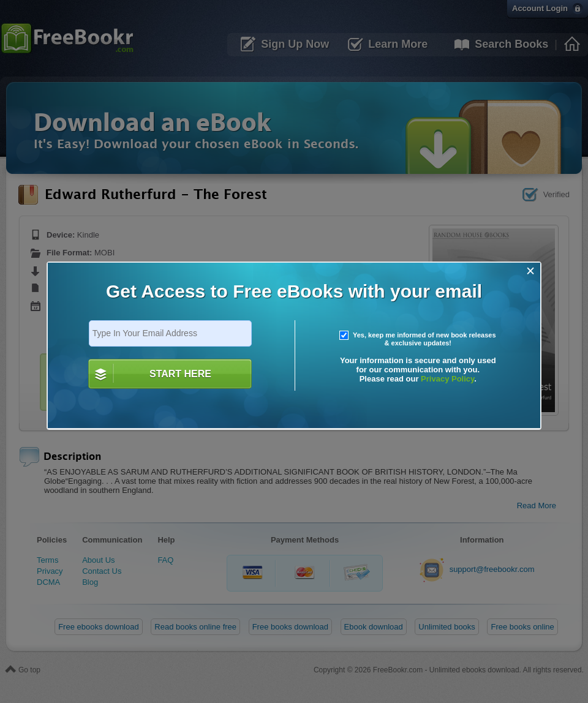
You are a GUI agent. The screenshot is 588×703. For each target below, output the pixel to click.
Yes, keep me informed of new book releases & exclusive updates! (418, 339)
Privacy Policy (447, 379)
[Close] (531, 271)
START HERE (180, 374)
